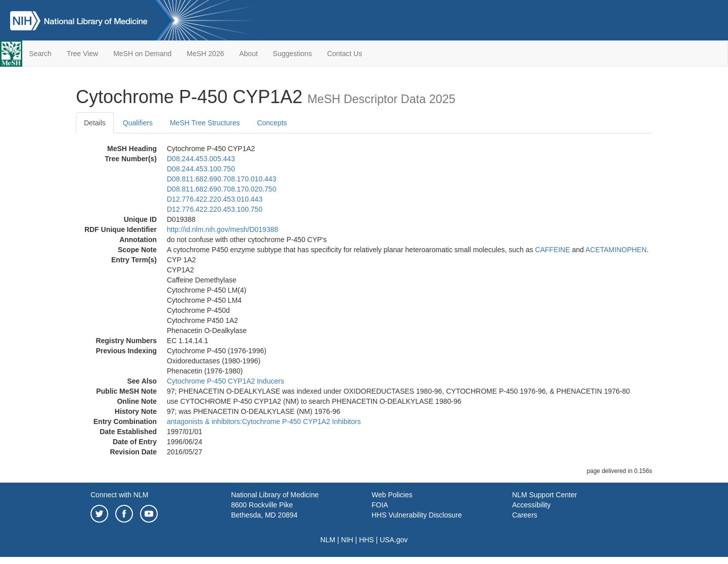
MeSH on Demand (142, 54)
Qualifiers (138, 123)
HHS (367, 540)
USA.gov (394, 540)
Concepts (272, 123)
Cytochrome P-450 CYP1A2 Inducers (225, 381)
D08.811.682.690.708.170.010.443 (221, 179)
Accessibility (531, 505)
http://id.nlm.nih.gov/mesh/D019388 (222, 229)
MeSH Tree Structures (205, 123)
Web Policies (392, 495)
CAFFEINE (552, 250)
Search (40, 54)
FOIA (380, 505)
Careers (525, 515)
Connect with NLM (119, 495)
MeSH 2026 (205, 54)
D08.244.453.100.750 (201, 169)
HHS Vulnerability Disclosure (417, 515)
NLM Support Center (544, 495)
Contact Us (345, 54)
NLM (328, 540)
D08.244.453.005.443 (201, 159)
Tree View (82, 54)
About (248, 54)
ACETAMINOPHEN (616, 250)
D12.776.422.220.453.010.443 (215, 199)
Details (95, 123)
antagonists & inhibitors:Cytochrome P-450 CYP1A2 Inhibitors (264, 421)
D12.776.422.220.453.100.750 (215, 209)
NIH (347, 540)
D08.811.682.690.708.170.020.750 (221, 189)
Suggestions (292, 54)
